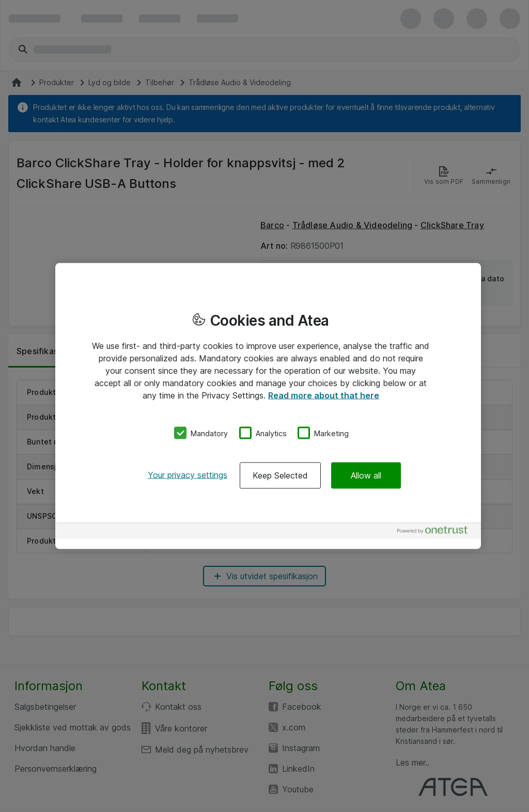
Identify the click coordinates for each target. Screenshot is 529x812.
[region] (268, 406)
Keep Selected (280, 475)
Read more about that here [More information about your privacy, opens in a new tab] (324, 395)
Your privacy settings (188, 475)
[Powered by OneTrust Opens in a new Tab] (437, 532)
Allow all (366, 475)
